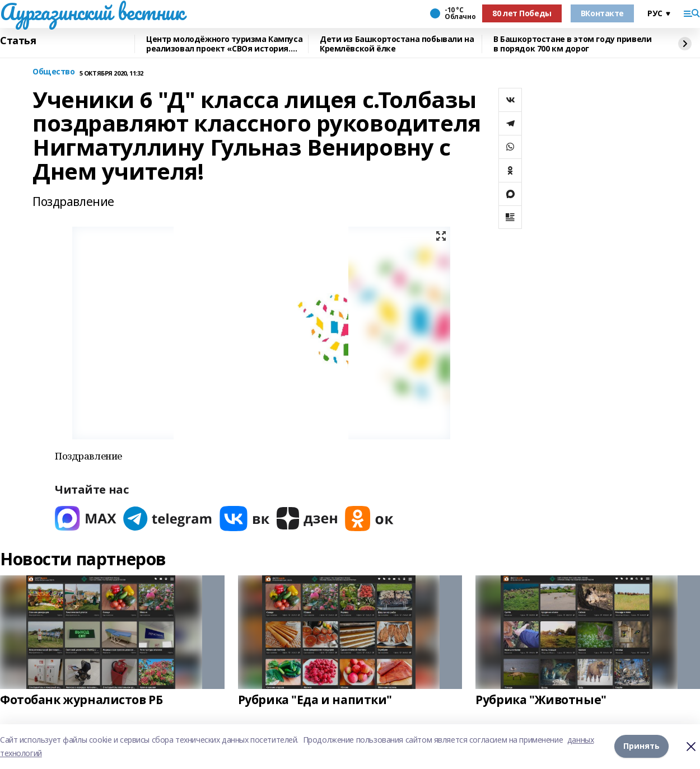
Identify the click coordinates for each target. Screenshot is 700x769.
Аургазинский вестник (92, 12)
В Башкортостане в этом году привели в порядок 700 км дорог (572, 44)
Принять (641, 746)
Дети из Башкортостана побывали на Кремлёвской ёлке (397, 44)
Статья (18, 41)
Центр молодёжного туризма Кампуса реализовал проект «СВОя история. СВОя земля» (224, 44)
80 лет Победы (522, 13)
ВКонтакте (602, 13)
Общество (54, 72)
